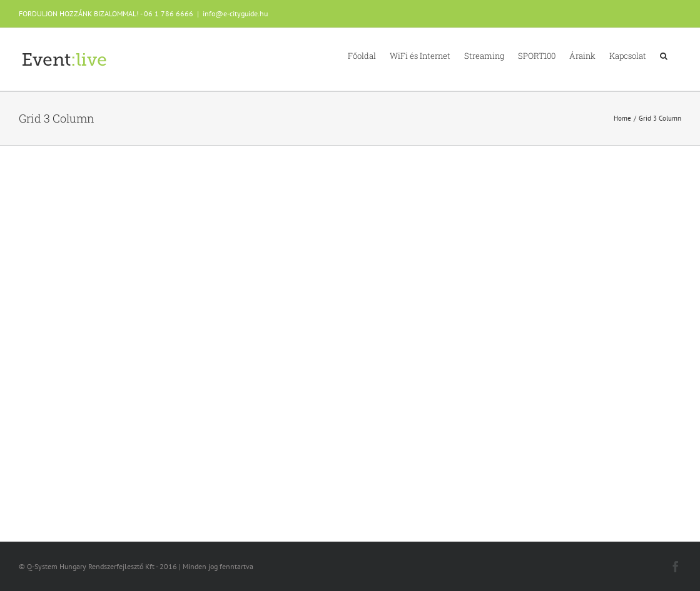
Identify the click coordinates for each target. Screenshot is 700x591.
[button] (664, 55)
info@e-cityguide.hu (235, 13)
